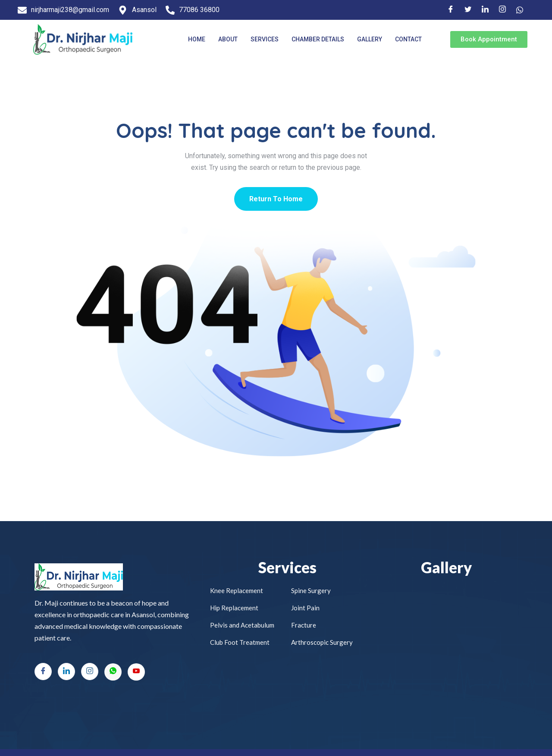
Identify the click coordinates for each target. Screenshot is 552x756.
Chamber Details (318, 39)
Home (197, 39)
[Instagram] (502, 10)
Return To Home (276, 199)
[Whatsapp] (113, 672)
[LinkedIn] (485, 10)
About (228, 39)
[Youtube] (136, 672)
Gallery (370, 39)
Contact (408, 39)
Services (265, 39)
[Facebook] (451, 10)
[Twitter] (468, 10)
